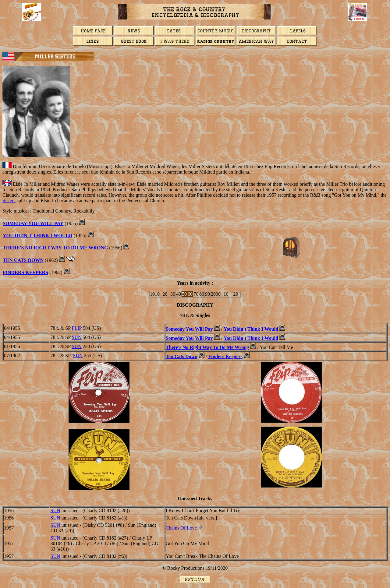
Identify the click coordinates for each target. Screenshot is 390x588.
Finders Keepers (25, 272)
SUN (77, 337)
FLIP (77, 328)
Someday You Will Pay (33, 223)
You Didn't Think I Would (38, 236)
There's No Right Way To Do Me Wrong (55, 248)
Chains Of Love (181, 528)
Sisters (9, 201)
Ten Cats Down (23, 260)
